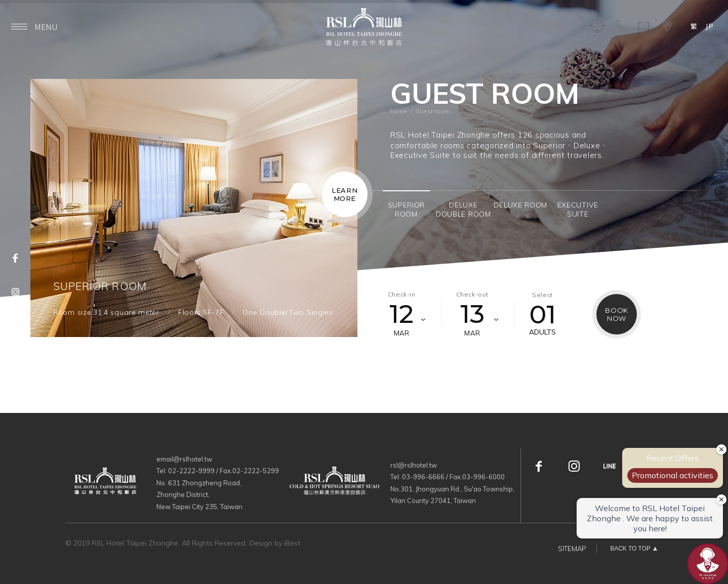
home (399, 111)
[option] (194, 208)
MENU (34, 27)
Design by (266, 543)
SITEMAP (572, 549)
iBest (292, 543)
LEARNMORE (345, 194)
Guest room (433, 111)
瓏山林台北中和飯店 (364, 27)
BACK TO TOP (630, 549)
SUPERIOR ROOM (100, 286)
